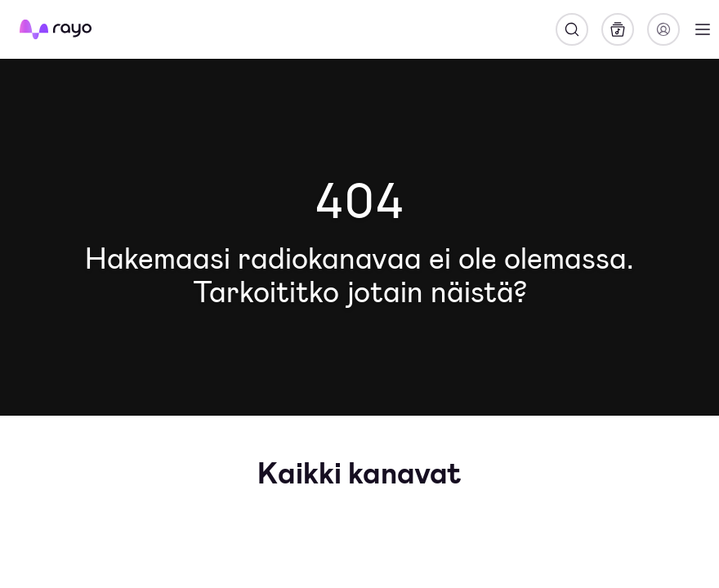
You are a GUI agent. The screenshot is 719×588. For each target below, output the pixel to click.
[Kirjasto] (618, 29)
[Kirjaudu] (663, 29)
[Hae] (572, 29)
